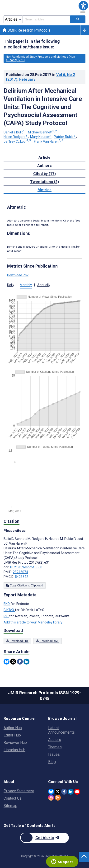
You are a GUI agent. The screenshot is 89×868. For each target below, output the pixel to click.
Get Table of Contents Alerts (30, 826)
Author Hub (13, 728)
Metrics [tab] (44, 190)
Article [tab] (44, 158)
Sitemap (10, 806)
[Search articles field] (46, 19)
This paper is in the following (32, 44)
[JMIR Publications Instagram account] (51, 798)
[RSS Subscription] (58, 798)
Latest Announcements (61, 730)
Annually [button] (44, 285)
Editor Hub (12, 735)
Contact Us (13, 798)
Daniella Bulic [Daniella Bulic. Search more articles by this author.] (15, 132)
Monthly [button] (26, 285)
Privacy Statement (19, 791)
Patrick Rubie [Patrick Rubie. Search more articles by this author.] (65, 137)
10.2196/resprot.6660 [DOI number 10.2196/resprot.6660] (26, 567)
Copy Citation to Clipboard (25, 585)
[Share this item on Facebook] (20, 662)
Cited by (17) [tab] (44, 174)
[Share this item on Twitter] (13, 662)
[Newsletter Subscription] (44, 838)
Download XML (48, 641)
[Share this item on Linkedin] (26, 662)
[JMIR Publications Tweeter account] (58, 792)
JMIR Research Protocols (26, 30)
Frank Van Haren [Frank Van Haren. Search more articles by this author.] (49, 142)
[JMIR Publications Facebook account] (64, 792)
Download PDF (17, 641)
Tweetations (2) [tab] (44, 182)
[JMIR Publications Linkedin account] (71, 792)
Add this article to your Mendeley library (33, 622)
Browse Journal (62, 719)
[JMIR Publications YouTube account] (77, 792)
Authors (55, 740)
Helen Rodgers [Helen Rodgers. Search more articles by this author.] (16, 137)
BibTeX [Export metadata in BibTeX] (9, 610)
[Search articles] (78, 19)
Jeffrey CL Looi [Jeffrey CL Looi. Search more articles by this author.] (18, 142)
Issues (54, 754)
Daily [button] (11, 285)
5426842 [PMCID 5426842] (22, 577)
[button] (83, 6)
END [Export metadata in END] (7, 604)
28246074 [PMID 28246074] (20, 572)
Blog (52, 762)
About (9, 782)
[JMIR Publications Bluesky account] (51, 792)
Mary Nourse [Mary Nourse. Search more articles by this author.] (41, 137)
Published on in (40, 77)
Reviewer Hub (15, 743)
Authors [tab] (44, 166)
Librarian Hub (14, 750)
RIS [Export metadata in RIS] (6, 616)
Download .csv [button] (18, 275)
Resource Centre (19, 719)
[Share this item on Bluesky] (7, 662)
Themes (55, 747)
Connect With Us (63, 782)
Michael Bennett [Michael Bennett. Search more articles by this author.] (43, 132)
